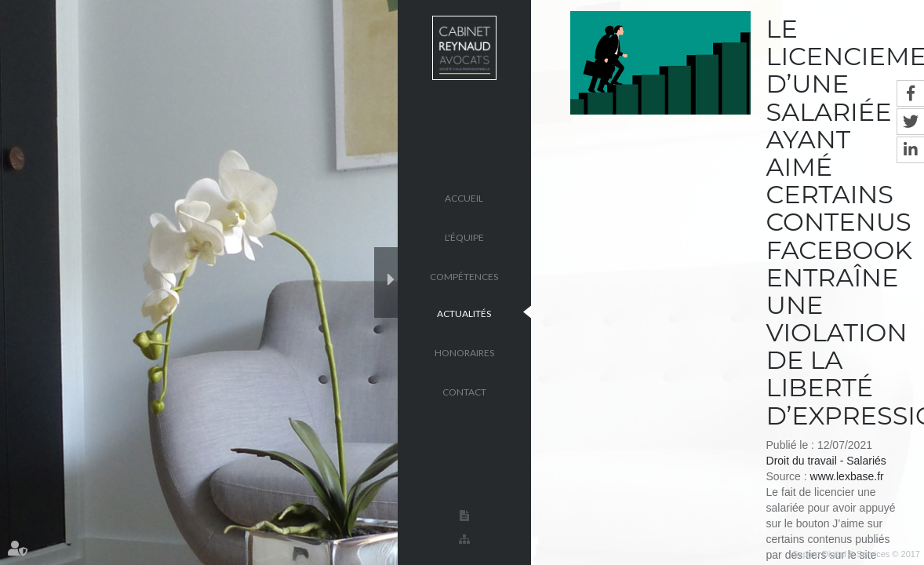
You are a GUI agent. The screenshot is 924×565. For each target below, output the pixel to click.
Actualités (464, 313)
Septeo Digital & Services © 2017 (856, 554)
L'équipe (464, 237)
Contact (464, 391)
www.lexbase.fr (847, 476)
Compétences (464, 276)
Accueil (464, 197)
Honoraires (464, 352)
